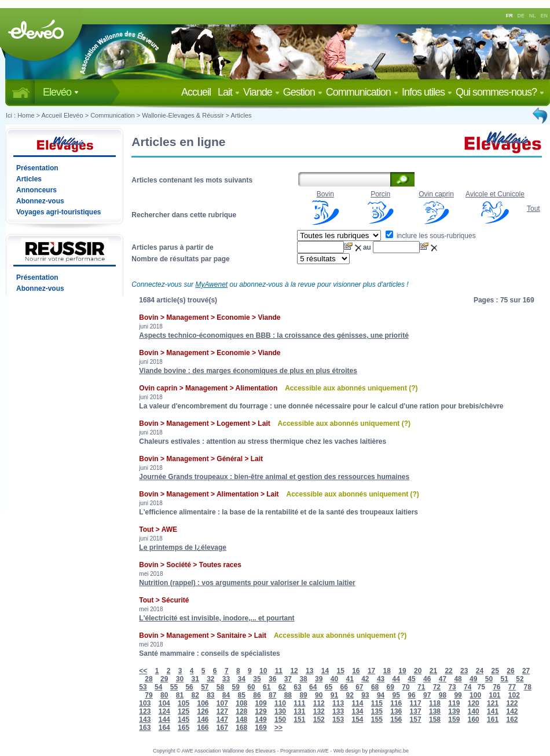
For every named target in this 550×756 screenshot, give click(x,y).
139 (454, 711)
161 (493, 720)
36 (272, 679)
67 (359, 687)
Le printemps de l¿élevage (183, 547)
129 (261, 711)
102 (514, 695)
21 (433, 671)
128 (241, 711)
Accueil (198, 92)
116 (396, 703)
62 (282, 687)
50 (489, 679)
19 (402, 671)
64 (313, 687)
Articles (241, 115)
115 (377, 703)
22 (448, 671)
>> (278, 728)
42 (365, 679)
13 (309, 671)
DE (521, 16)
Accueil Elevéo (62, 115)
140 (474, 711)
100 (475, 695)
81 (180, 695)
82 (195, 695)
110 (280, 703)
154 (357, 720)
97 (427, 695)
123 (145, 711)
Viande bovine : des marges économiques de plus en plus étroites (248, 371)
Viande (261, 92)
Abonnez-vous (40, 201)
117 (416, 703)
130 (280, 711)
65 (329, 687)
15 (340, 671)
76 (496, 687)
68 (375, 687)
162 (512, 720)
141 (493, 711)
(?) (413, 388)
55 (174, 687)
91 (334, 695)
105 (184, 703)
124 (164, 711)
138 (435, 711)
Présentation (37, 168)
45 (411, 679)
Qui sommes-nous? (500, 92)
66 (344, 687)
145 (184, 720)
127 (222, 711)
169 (261, 728)
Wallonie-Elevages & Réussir (183, 115)
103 (145, 703)
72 (437, 687)
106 (203, 703)
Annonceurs (36, 190)
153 (338, 720)
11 (279, 671)
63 (297, 687)
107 (222, 703)
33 (226, 679)
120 (474, 703)
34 (242, 679)
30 (180, 679)
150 (280, 720)
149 (261, 720)
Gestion (303, 92)
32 (210, 679)
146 (203, 720)
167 (222, 728)
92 (349, 695)
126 (203, 711)
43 (381, 679)
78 (528, 687)
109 (261, 703)
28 (148, 679)
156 (396, 720)
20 (418, 671)
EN (544, 16)
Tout (533, 209)
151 (299, 720)
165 (184, 728)
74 (467, 687)
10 (263, 671)
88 (288, 695)
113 (338, 703)
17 (371, 671)
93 (365, 695)
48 (458, 679)
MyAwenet (211, 284)
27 (526, 671)
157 (416, 720)
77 (512, 687)
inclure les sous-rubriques (431, 236)
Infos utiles (427, 92)
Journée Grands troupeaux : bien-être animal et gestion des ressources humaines (274, 477)
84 (226, 695)
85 (242, 695)
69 (390, 687)
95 (396, 695)
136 (396, 711)
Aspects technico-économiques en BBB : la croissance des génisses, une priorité (274, 335)
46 (427, 679)
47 (443, 679)
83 (210, 695)
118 (435, 703)
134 (357, 711)
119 (454, 703)
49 (473, 679)
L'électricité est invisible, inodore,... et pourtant (217, 618)
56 (189, 687)
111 (299, 703)
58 (220, 687)
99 (458, 695)
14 (325, 671)
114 (357, 703)
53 (143, 687)
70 (406, 687)
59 (236, 687)
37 (288, 679)
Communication (362, 92)
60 (251, 687)
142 (512, 711)
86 (257, 695)
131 (299, 711)
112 (319, 703)
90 (319, 695)
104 (164, 703)
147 (222, 720)
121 (493, 703)
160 (474, 720)
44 (396, 679)
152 (319, 720)
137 (416, 711)
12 (294, 671)
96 (411, 695)
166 (203, 728)
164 (164, 728)
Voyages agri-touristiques (58, 212)
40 (334, 679)
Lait (229, 92)
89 (303, 695)
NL (533, 16)
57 (205, 687)
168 (241, 728)
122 (512, 703)
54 (158, 687)
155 (377, 720)
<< (143, 671)
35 (257, 679)
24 (480, 671)
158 (435, 720)
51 (505, 679)
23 (464, 671)
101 (494, 695)
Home (26, 115)
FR (509, 16)
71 (421, 687)
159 (454, 720)
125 (184, 711)
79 (148, 695)
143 (145, 720)
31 (195, 679)
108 (241, 703)
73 (452, 687)
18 (387, 671)
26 (510, 671)
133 (338, 711)
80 (164, 695)
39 (319, 679)
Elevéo (61, 92)
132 (319, 711)
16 (356, 671)
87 (272, 695)
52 (520, 679)
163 (145, 728)
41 (349, 679)
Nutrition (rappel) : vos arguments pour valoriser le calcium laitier (247, 583)
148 (241, 720)
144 (164, 720)
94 (381, 695)
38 (303, 679)
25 (495, 671)
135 (377, 711)
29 (164, 679)
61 (267, 687)
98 (443, 695)
